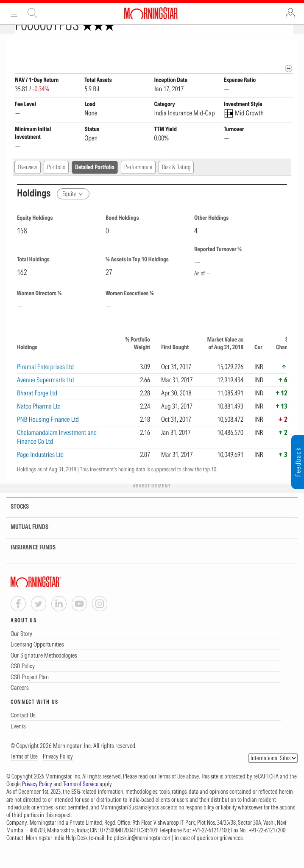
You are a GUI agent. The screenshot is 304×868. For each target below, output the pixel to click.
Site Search (33, 13)
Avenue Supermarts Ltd (46, 395)
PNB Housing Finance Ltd (48, 434)
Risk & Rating (176, 182)
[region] (152, 409)
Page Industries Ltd (40, 469)
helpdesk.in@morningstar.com (139, 853)
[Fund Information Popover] (289, 47)
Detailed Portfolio (95, 182)
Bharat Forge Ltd (37, 408)
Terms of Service (81, 799)
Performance (138, 182)
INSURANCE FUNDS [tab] (28, 562)
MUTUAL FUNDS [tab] (24, 542)
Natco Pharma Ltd (39, 421)
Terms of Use (24, 771)
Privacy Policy (58, 771)
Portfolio (56, 182)
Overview (28, 182)
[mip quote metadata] (289, 83)
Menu (14, 13)
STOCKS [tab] (14, 522)
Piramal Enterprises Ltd (45, 381)
